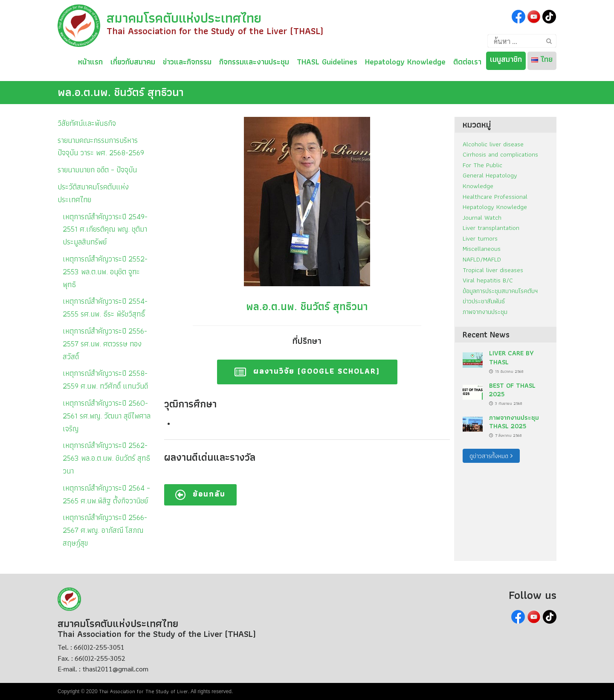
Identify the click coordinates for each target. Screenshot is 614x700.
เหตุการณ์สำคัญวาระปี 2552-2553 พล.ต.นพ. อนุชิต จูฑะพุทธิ (105, 272)
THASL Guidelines (327, 60)
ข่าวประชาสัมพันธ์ (484, 301)
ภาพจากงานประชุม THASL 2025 (514, 422)
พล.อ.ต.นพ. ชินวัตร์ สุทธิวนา (121, 92)
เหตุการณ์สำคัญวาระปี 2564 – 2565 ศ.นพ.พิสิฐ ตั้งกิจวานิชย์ (106, 494)
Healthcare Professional (495, 196)
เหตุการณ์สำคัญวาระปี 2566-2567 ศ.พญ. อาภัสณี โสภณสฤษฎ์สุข (105, 530)
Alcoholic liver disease (493, 144)
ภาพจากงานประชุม (485, 312)
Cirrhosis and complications (500, 154)
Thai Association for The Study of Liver (143, 691)
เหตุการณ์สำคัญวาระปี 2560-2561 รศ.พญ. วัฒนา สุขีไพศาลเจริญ (107, 416)
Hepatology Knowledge (405, 60)
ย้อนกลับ (200, 494)
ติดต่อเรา (467, 60)
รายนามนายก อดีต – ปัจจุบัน (97, 170)
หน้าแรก (90, 60)
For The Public (482, 165)
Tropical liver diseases (493, 270)
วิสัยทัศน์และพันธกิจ (87, 123)
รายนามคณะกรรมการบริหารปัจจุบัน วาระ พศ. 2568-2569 (101, 147)
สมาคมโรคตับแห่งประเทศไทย (184, 18)
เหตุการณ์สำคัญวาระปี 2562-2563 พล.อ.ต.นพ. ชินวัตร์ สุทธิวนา (106, 458)
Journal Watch (482, 217)
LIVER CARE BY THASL (511, 357)
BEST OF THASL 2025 (512, 390)
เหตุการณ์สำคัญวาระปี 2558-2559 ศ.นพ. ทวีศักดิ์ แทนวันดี (105, 379)
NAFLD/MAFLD (482, 259)
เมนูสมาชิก (506, 59)
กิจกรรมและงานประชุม (254, 60)
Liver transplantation (491, 228)
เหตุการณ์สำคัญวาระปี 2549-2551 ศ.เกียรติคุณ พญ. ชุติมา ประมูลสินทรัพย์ (105, 229)
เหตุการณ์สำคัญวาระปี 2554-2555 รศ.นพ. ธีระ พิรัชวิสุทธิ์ (105, 307)
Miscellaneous (482, 248)
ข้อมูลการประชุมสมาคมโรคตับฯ (500, 291)
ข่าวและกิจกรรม (187, 60)
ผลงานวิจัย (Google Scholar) (307, 371)
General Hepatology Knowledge (490, 180)
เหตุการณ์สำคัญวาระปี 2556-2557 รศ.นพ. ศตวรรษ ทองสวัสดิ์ (105, 344)
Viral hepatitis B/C (488, 280)
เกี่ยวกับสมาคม (133, 60)
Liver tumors (480, 238)
